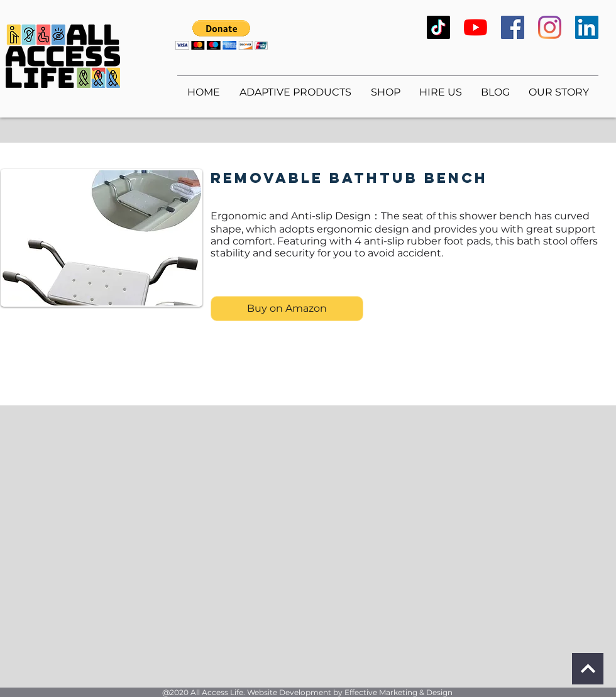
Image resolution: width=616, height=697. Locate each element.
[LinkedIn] (587, 27)
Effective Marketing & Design (399, 692)
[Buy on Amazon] (287, 309)
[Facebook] (513, 27)
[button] (222, 35)
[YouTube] (476, 27)
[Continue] (588, 669)
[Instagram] (550, 27)
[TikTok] (438, 27)
